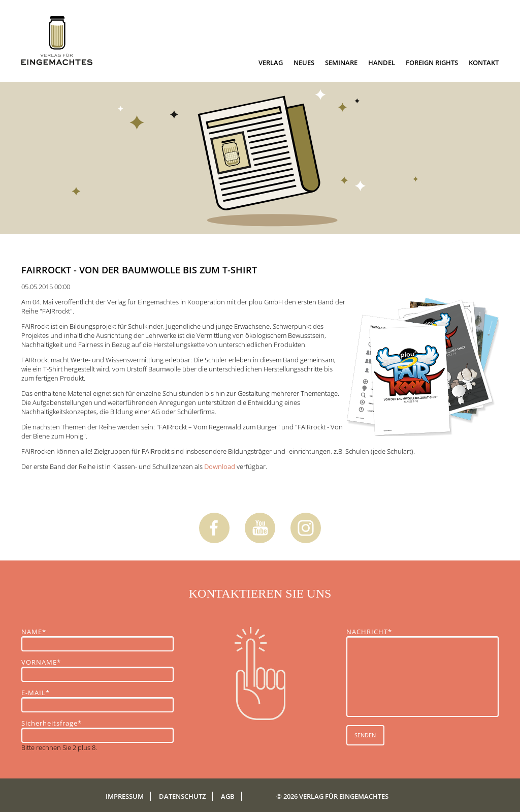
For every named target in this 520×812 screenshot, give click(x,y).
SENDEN (365, 735)
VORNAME (41, 662)
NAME (39, 632)
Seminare (341, 63)
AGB (228, 796)
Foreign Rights (432, 63)
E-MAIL (39, 693)
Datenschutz (182, 796)
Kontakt (484, 63)
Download (220, 466)
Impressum (125, 796)
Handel (382, 63)
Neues (304, 63)
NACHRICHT (369, 632)
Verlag (271, 63)
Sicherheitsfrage (52, 723)
